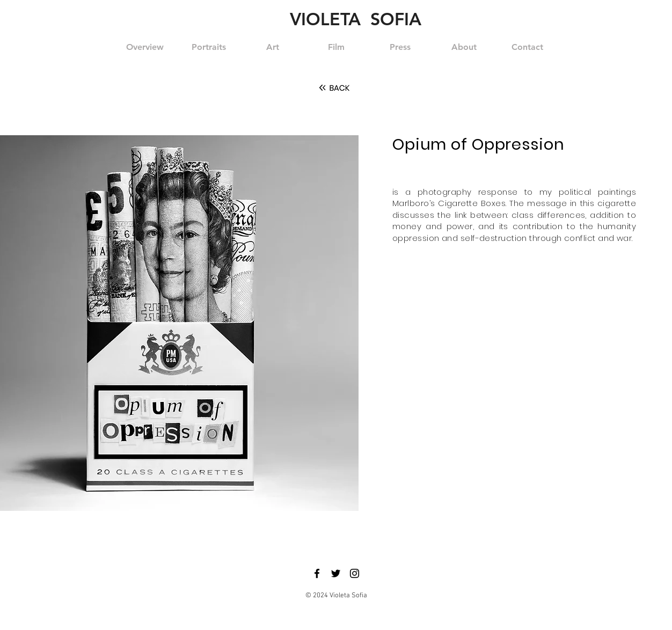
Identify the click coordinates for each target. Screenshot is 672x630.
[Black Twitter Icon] (336, 573)
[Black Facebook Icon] (317, 573)
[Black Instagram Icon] (355, 573)
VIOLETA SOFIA (356, 19)
